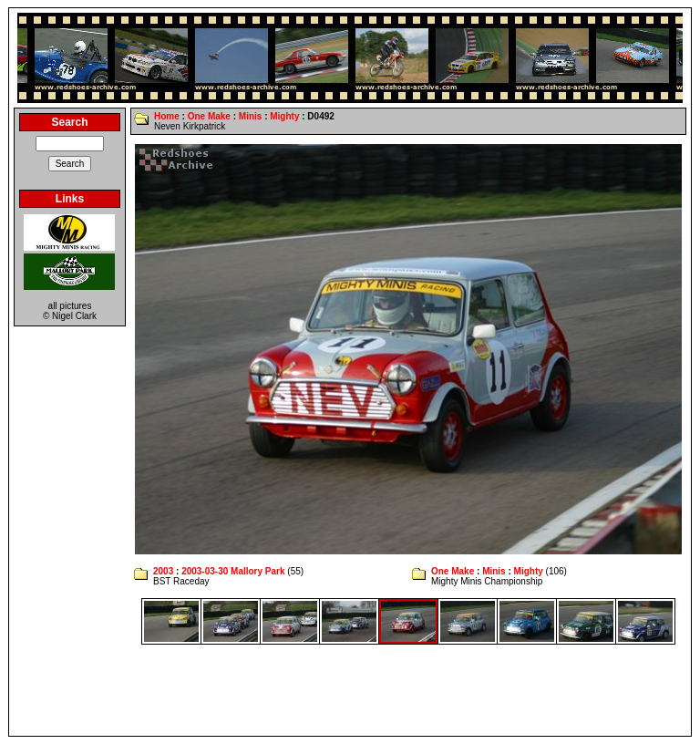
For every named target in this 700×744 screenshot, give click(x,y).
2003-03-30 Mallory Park (233, 571)
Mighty (284, 116)
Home (167, 116)
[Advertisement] (350, 690)
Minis (251, 116)
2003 (163, 571)
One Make (209, 116)
